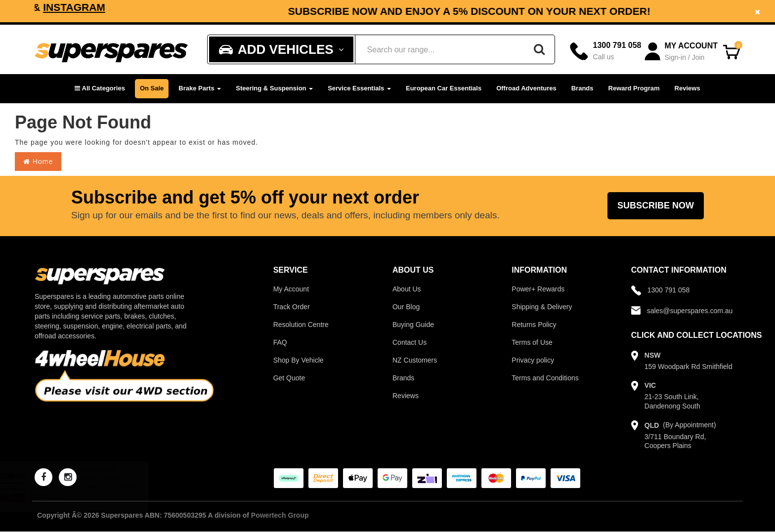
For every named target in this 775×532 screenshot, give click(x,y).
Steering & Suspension (274, 88)
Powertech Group (280, 515)
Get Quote (289, 378)
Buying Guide (413, 325)
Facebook (311, 7)
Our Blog (406, 307)
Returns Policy (534, 325)
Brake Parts (200, 88)
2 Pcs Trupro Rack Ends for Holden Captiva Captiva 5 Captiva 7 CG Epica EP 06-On (94, 487)
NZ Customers (415, 360)
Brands (582, 88)
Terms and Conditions (545, 378)
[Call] (606, 51)
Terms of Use (532, 342)
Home (38, 162)
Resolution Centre (301, 325)
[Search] (539, 49)
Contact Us (409, 342)
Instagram (385, 7)
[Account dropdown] (682, 52)
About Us (407, 289)
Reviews (688, 88)
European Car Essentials (444, 88)
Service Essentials (359, 88)
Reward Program (634, 88)
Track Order (292, 307)
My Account (291, 289)
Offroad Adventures (526, 88)
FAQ (280, 342)
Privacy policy (533, 360)
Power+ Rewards (538, 289)
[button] (100, 89)
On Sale (152, 88)
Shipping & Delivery (542, 307)
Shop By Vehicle (299, 360)
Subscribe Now (656, 205)
